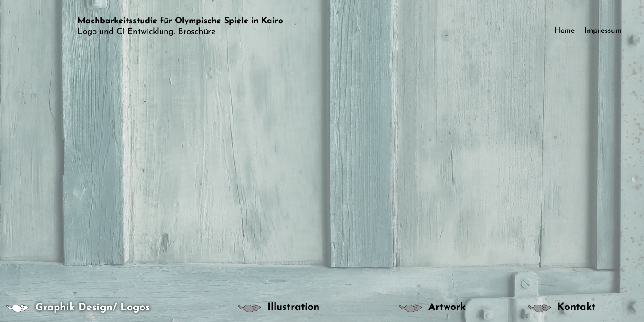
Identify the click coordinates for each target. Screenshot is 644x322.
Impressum (603, 31)
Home (565, 31)
